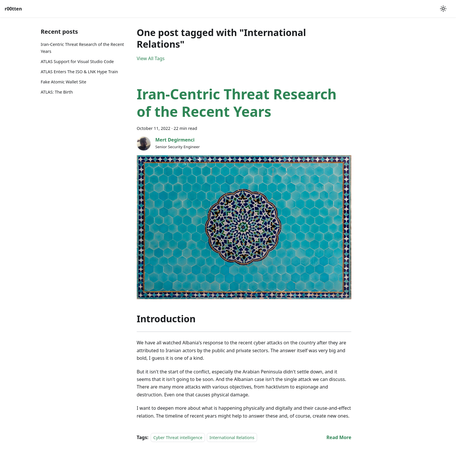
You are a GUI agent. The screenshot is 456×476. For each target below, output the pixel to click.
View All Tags (151, 58)
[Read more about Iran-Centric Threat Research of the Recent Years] (339, 437)
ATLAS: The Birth (57, 92)
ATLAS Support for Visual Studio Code (77, 61)
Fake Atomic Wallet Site (64, 82)
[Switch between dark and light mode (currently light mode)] (443, 9)
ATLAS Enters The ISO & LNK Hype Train (79, 72)
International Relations (232, 437)
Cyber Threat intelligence (178, 437)
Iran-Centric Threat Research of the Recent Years (82, 48)
